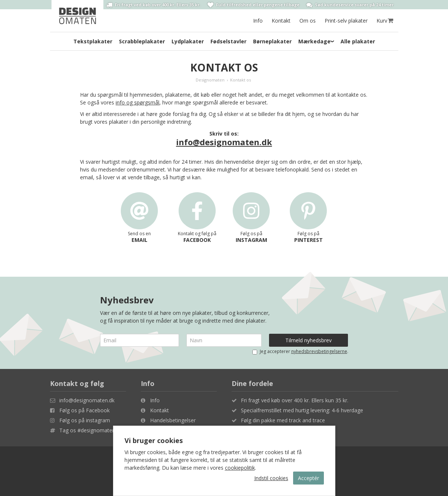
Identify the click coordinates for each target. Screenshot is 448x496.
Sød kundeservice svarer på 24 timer (350, 5)
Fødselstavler (228, 41)
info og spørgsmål (137, 102)
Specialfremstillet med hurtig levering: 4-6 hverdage (302, 410)
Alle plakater (358, 41)
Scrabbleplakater (142, 41)
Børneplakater (272, 41)
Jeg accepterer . (300, 351)
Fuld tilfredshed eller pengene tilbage (253, 5)
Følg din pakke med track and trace (283, 420)
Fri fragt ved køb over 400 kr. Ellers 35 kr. (153, 5)
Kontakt (281, 21)
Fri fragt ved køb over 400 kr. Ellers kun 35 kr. (295, 400)
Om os (308, 21)
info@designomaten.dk (224, 142)
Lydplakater (188, 41)
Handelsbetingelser (173, 420)
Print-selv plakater (346, 21)
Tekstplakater (93, 41)
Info (258, 21)
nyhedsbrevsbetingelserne (319, 351)
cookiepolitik (240, 468)
